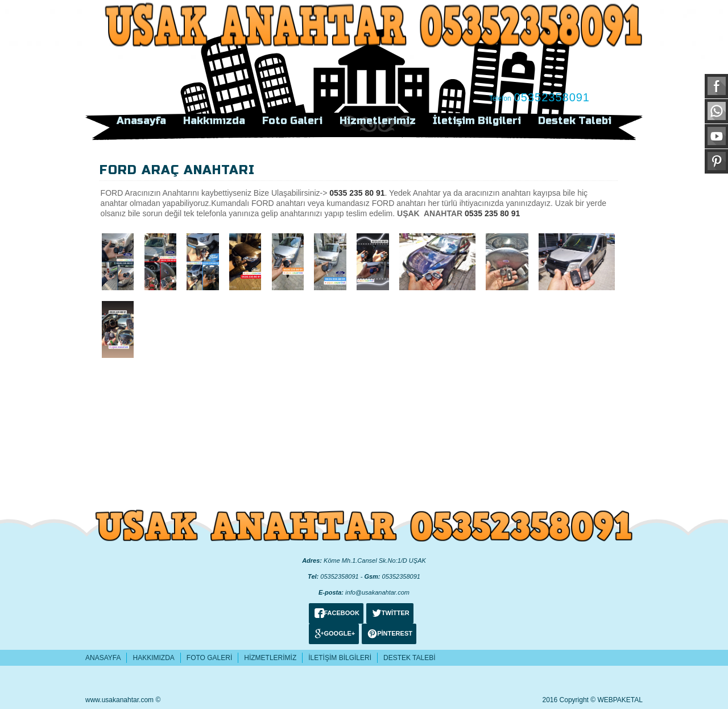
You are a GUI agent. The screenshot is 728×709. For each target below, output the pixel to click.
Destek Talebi (575, 121)
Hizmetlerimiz (378, 121)
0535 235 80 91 (357, 193)
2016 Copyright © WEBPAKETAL (593, 700)
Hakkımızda (214, 121)
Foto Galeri (292, 121)
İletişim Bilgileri (477, 121)
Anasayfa (141, 121)
